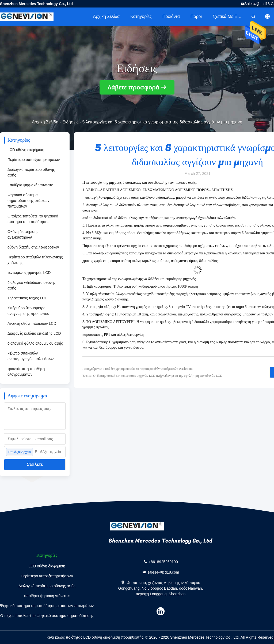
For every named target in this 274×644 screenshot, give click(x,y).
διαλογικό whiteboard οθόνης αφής (31, 285)
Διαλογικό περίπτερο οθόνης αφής (31, 172)
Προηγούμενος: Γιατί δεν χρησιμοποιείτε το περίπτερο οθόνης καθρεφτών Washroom (138, 369)
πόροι (196, 16)
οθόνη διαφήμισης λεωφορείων (33, 247)
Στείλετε (35, 464)
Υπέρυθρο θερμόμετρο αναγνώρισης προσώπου (28, 311)
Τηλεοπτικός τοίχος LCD (27, 298)
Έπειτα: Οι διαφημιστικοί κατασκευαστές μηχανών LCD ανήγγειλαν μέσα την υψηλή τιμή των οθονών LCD (152, 376)
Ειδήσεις (70, 122)
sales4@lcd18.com (163, 572)
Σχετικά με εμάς (228, 16)
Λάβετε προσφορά (134, 87)
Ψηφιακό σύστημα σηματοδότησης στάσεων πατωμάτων (28, 201)
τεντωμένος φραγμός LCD (29, 273)
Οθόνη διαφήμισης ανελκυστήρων (23, 234)
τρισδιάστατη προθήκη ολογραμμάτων (26, 372)
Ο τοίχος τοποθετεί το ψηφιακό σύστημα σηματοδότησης (33, 219)
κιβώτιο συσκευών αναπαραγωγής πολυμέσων (31, 356)
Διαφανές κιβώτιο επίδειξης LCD (34, 333)
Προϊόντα (171, 16)
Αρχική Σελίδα (106, 16)
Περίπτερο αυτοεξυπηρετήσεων (34, 160)
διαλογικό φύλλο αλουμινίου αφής (35, 343)
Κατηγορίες (141, 16)
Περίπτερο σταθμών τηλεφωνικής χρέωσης (35, 260)
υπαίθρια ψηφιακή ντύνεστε (30, 185)
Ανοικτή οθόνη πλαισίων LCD (32, 323)
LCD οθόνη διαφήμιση (26, 150)
